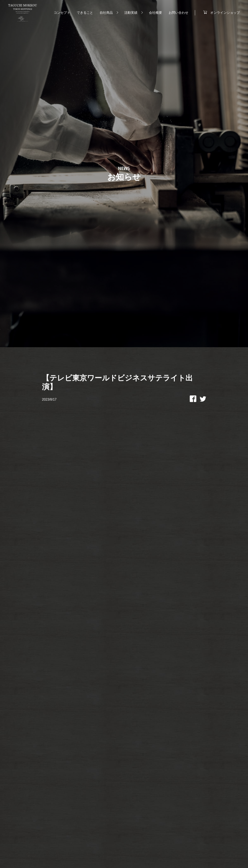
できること (85, 13)
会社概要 (155, 13)
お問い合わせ (178, 13)
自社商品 (106, 13)
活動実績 (131, 13)
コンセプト (62, 13)
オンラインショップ (225, 12)
